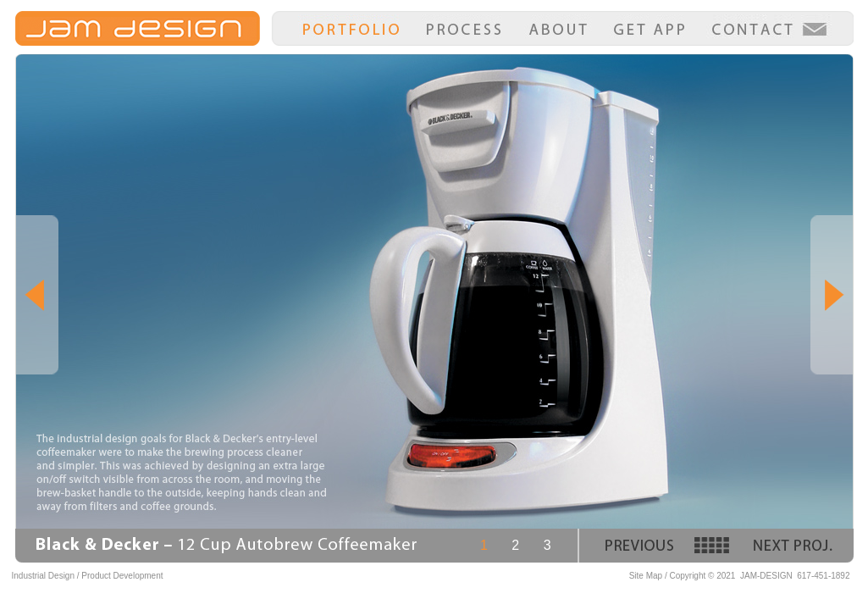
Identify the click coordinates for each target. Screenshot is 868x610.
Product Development (122, 576)
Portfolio (351, 30)
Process (464, 30)
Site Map (646, 576)
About (558, 30)
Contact (769, 30)
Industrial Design (43, 576)
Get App (649, 30)
